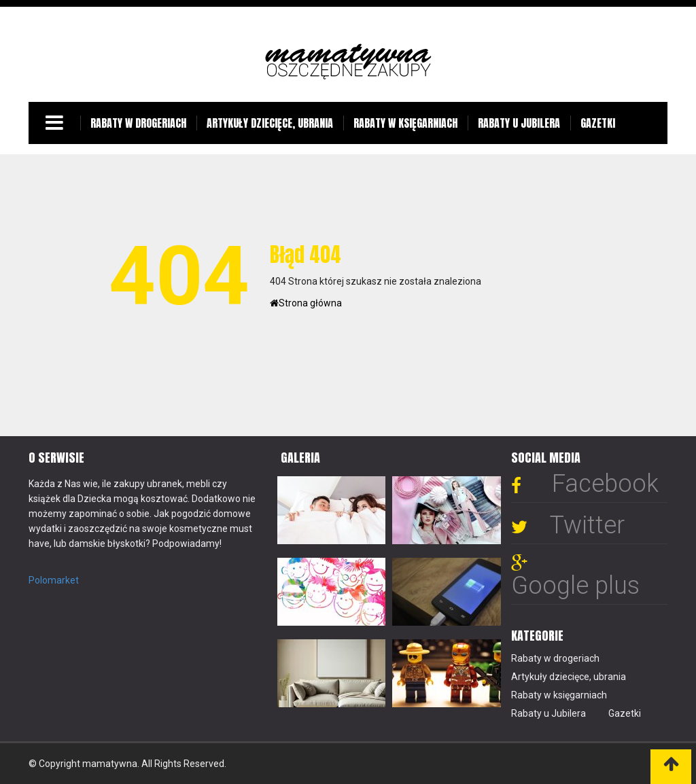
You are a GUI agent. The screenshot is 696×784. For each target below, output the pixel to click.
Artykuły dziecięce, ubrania (270, 123)
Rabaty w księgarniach (405, 123)
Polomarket (54, 580)
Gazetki (598, 123)
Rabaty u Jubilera (519, 123)
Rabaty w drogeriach (138, 123)
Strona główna (306, 303)
